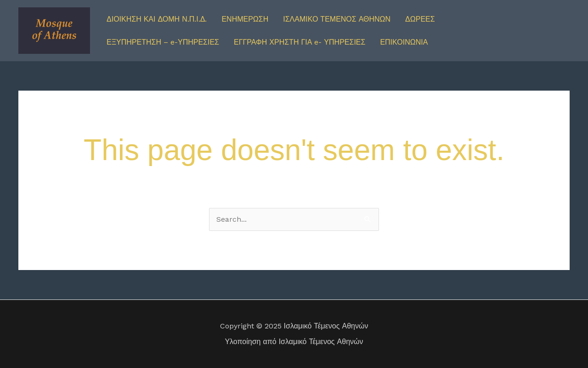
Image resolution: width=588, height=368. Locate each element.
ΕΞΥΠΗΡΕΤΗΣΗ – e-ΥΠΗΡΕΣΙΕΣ (163, 42)
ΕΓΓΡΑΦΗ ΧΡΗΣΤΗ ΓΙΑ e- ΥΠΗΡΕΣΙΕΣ (300, 42)
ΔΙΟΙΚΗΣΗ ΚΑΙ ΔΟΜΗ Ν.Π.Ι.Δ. (157, 19)
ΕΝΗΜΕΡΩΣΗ (245, 19)
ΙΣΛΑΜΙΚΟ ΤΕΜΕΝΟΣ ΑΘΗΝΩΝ (337, 19)
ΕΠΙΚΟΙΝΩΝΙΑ (404, 42)
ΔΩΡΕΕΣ (420, 19)
